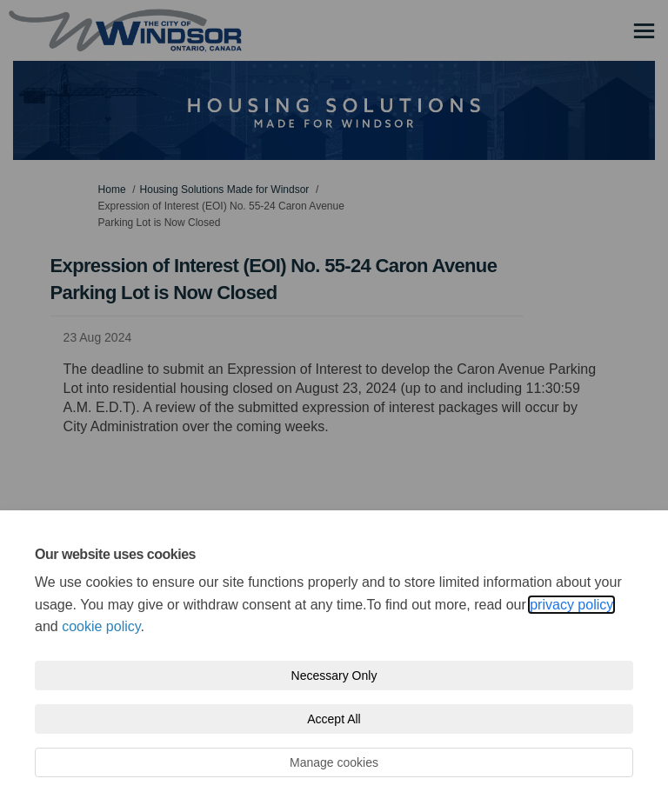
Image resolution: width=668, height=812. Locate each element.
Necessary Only (334, 676)
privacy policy (571, 605)
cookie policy (101, 626)
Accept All (334, 719)
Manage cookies (334, 762)
